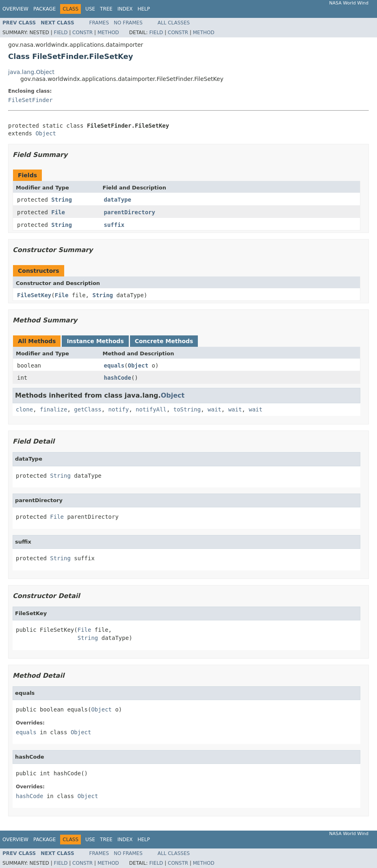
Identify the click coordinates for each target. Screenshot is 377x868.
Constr (82, 33)
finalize (53, 409)
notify (119, 409)
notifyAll (151, 409)
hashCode (118, 378)
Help (144, 9)
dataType (118, 200)
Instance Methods (95, 341)
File (58, 212)
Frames (99, 23)
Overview (15, 9)
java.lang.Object (31, 72)
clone (24, 409)
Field (61, 33)
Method (108, 33)
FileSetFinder (30, 100)
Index (125, 9)
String (62, 200)
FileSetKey (34, 295)
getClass (88, 409)
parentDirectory (130, 212)
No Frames (128, 23)
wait (214, 409)
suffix (114, 225)
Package (44, 9)
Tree (106, 9)
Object (46, 133)
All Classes (174, 23)
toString (187, 409)
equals (114, 365)
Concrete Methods (164, 341)
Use (90, 9)
